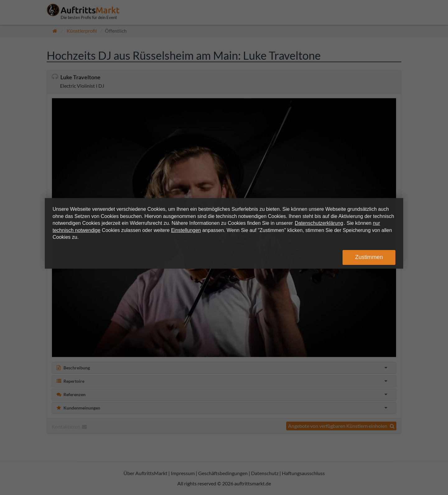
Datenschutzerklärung (319, 223)
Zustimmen (369, 257)
